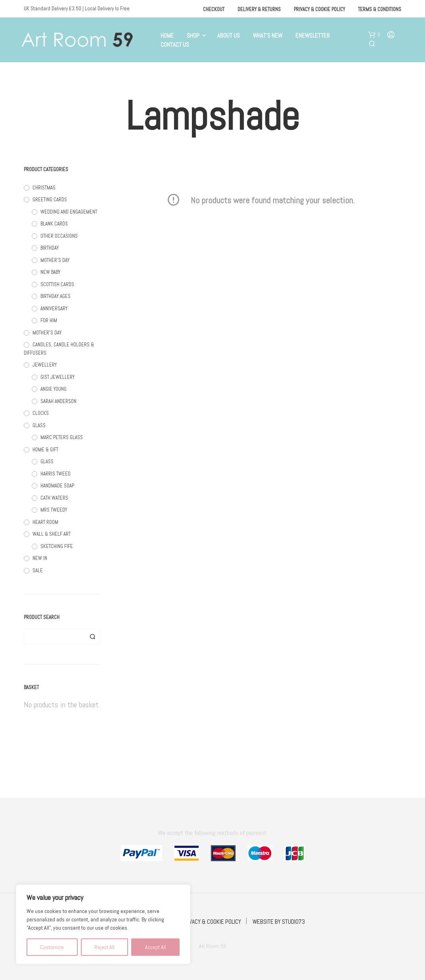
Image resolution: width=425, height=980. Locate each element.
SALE (38, 570)
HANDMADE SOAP (57, 486)
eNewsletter (313, 35)
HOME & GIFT (45, 450)
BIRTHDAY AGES (56, 296)
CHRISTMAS (44, 188)
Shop (193, 35)
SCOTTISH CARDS (57, 284)
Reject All (104, 947)
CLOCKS (41, 413)
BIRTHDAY (50, 248)
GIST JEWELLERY (57, 377)
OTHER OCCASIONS (59, 236)
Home (167, 35)
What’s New (268, 35)
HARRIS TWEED (56, 474)
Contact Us (175, 45)
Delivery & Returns (259, 9)
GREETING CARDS (50, 200)
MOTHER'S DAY (55, 260)
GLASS (39, 425)
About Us (229, 35)
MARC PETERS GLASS (62, 437)
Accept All (156, 947)
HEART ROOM (45, 522)
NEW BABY (50, 272)
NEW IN (40, 558)
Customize (52, 947)
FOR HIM (49, 320)
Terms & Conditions (380, 9)
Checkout (214, 9)
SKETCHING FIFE (57, 546)
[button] (374, 35)
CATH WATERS (54, 498)
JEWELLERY (45, 365)
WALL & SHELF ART (52, 534)
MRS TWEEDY (54, 510)
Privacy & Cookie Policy (319, 9)
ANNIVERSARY (54, 309)
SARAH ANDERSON (58, 401)
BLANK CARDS (54, 224)
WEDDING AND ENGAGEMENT (69, 212)
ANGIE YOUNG (54, 389)
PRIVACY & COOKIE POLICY (211, 922)
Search (92, 636)
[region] (103, 924)
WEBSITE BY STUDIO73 (279, 922)
